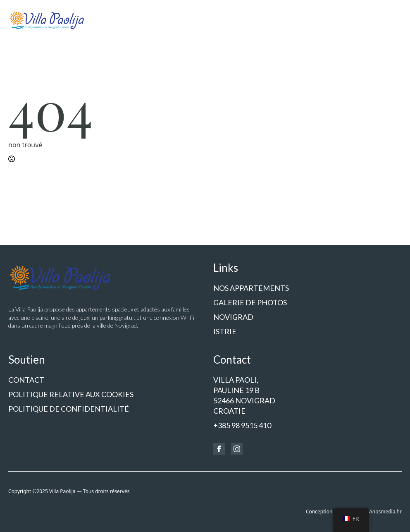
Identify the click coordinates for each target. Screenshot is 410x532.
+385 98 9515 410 (242, 425)
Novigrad (233, 317)
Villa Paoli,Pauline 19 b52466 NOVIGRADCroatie (244, 395)
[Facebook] (219, 449)
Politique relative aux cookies (71, 394)
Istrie (225, 331)
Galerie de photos (250, 302)
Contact (26, 380)
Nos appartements (251, 288)
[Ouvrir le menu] (395, 20)
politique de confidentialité (69, 409)
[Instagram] (237, 449)
